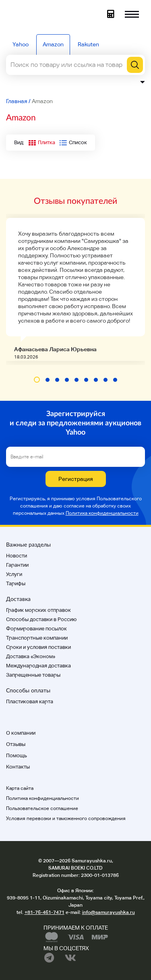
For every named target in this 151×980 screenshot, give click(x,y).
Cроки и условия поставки (38, 647)
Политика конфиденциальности (102, 513)
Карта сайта (20, 788)
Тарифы (16, 583)
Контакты (18, 767)
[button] (37, 380)
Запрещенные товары (33, 675)
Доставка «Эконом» (31, 656)
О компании (21, 733)
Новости (17, 556)
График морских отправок (38, 610)
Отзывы (16, 744)
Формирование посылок (36, 629)
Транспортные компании (37, 638)
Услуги (14, 574)
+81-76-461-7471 (44, 912)
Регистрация (76, 479)
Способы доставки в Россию (41, 619)
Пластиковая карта (30, 701)
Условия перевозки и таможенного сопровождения (66, 818)
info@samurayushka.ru (109, 912)
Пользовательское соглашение (42, 808)
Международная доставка (38, 666)
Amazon (53, 44)
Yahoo (21, 44)
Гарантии (17, 565)
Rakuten (88, 44)
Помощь (17, 755)
